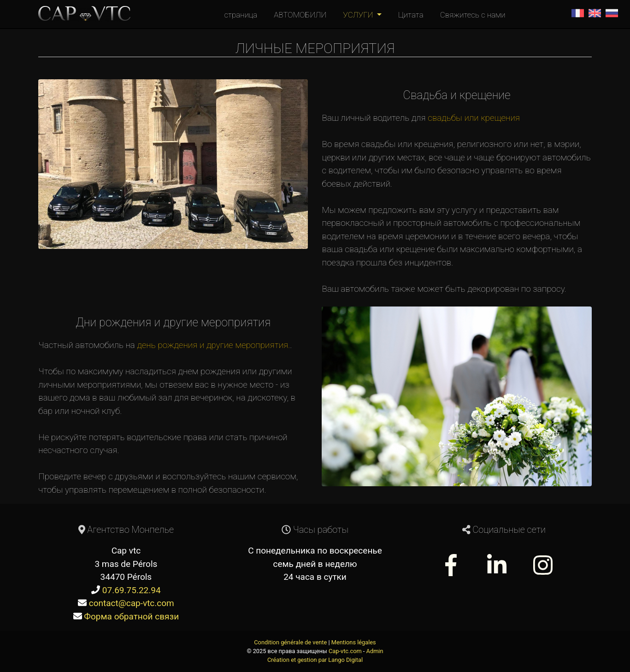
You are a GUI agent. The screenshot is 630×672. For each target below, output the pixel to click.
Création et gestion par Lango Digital (315, 660)
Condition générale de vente (290, 642)
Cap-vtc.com (345, 651)
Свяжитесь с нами (473, 15)
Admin (375, 651)
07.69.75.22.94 (132, 590)
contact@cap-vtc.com (132, 603)
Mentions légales (354, 642)
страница (241, 15)
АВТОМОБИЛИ (300, 15)
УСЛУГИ (359, 15)
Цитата (411, 15)
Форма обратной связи (131, 616)
